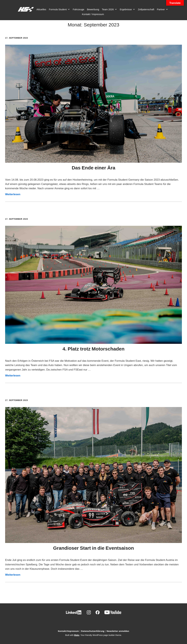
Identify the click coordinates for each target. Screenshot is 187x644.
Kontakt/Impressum (68, 631)
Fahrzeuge (78, 9)
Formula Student (60, 9)
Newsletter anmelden (118, 631)
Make (77, 635)
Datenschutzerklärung (93, 631)
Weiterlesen (13, 194)
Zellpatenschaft (146, 9)
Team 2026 (109, 9)
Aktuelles (41, 9)
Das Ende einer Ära (93, 168)
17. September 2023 (17, 38)
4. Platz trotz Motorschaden (93, 349)
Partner (163, 9)
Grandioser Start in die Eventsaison (93, 548)
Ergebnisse (127, 9)
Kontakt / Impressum (93, 14)
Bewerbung (93, 9)
